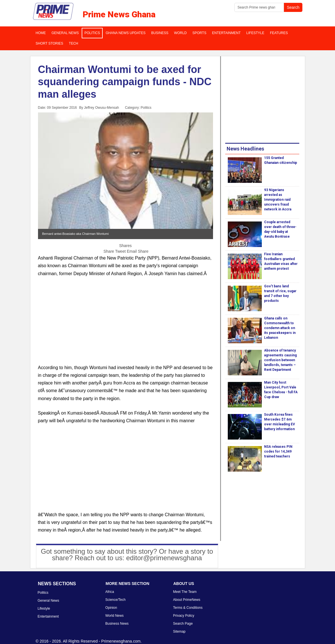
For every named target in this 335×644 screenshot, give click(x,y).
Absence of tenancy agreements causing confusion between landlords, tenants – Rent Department (280, 360)
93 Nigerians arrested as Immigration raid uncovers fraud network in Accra (278, 200)
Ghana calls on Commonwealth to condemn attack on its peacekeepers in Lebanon (280, 328)
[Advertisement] (126, 324)
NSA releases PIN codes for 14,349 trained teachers (278, 451)
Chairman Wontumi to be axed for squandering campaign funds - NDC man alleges (125, 82)
